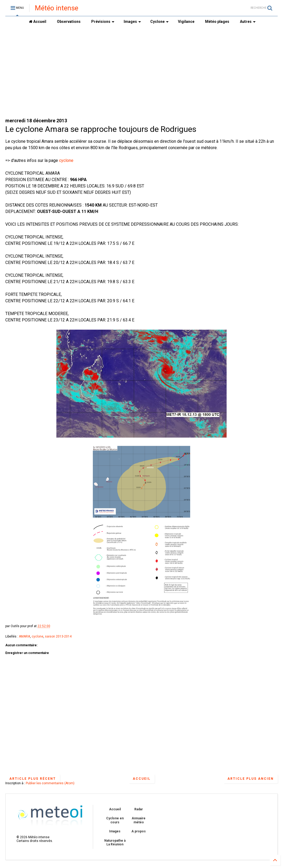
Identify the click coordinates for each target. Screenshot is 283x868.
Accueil (38, 22)
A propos (139, 831)
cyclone (66, 160)
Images (132, 22)
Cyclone (159, 22)
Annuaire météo (139, 820)
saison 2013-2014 (58, 636)
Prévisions (103, 22)
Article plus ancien (251, 779)
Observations (69, 22)
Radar (139, 809)
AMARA (24, 636)
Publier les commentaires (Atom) (50, 783)
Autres (248, 22)
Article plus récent (33, 779)
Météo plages (217, 22)
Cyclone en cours (115, 820)
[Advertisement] (141, 72)
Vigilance (186, 22)
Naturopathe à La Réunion (115, 842)
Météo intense (57, 8)
